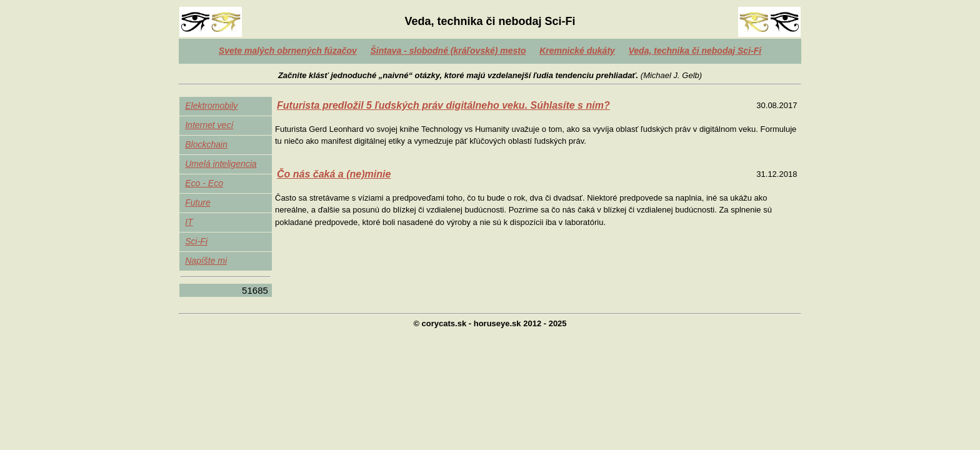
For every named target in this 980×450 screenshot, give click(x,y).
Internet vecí (209, 125)
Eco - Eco (204, 183)
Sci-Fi (196, 241)
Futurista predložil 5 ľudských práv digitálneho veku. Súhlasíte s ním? (443, 105)
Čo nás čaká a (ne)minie (334, 174)
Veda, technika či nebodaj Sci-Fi (695, 51)
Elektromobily (211, 106)
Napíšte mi (206, 261)
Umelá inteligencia (221, 164)
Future (197, 202)
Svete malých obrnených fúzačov (288, 51)
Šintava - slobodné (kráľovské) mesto (448, 51)
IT (189, 222)
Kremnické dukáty (577, 51)
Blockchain (206, 144)
